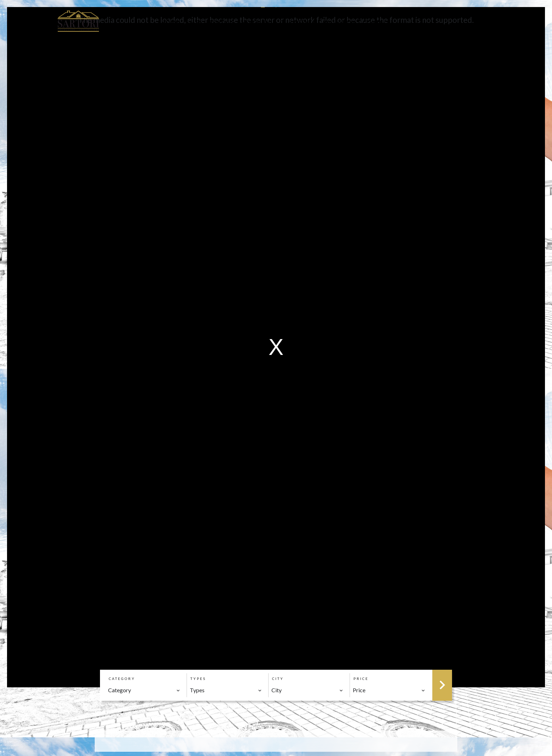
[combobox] (144, 690)
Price (361, 679)
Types (198, 679)
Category (122, 679)
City (278, 679)
